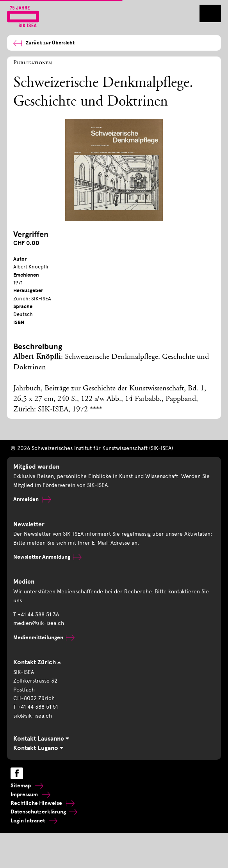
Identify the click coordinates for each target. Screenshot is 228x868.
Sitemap (27, 786)
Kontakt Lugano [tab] (38, 748)
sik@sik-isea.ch (33, 716)
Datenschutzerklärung (44, 812)
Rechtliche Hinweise (43, 803)
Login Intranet (34, 821)
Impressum (30, 795)
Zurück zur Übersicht (44, 43)
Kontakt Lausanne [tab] (41, 739)
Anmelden (32, 499)
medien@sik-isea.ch (39, 623)
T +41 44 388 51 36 (36, 615)
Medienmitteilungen (44, 638)
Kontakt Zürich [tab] (37, 662)
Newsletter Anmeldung (47, 557)
